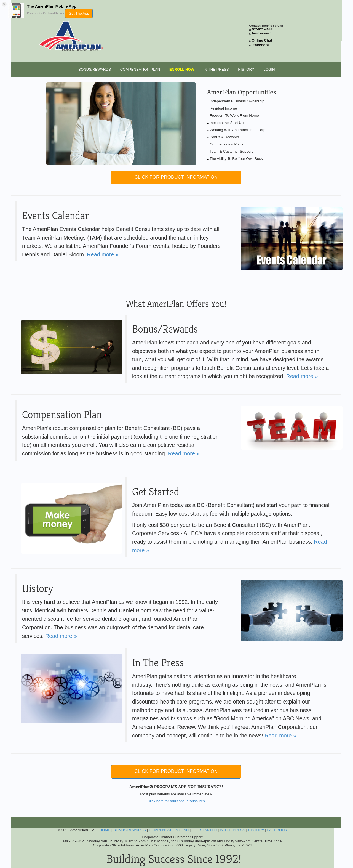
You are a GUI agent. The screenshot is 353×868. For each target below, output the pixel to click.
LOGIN (269, 69)
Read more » (103, 254)
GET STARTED (204, 830)
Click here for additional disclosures (176, 801)
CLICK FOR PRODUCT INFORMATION (176, 177)
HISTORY (246, 69)
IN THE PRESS (216, 69)
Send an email (261, 33)
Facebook (261, 45)
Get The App (79, 13)
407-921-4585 (262, 29)
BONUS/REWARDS (95, 69)
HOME (105, 830)
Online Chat (262, 40)
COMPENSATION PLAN (140, 69)
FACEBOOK (277, 830)
